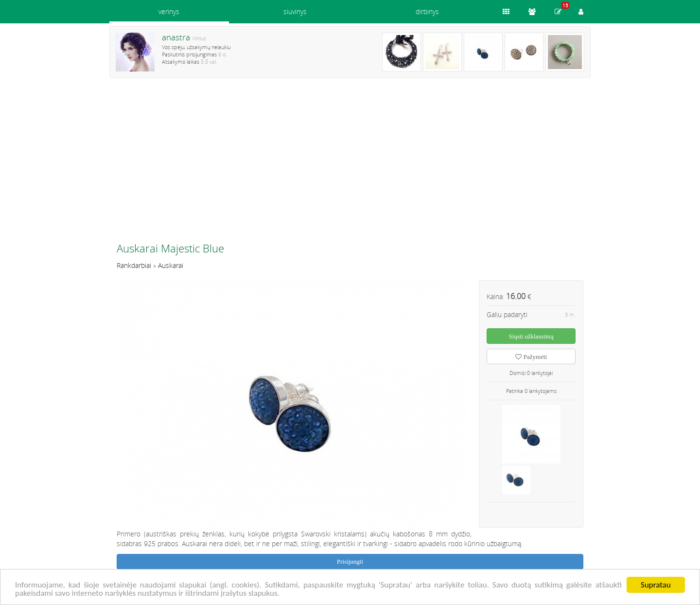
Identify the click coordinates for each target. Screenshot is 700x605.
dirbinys (427, 11)
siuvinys (295, 11)
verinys (169, 11)
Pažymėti (531, 357)
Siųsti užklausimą (531, 336)
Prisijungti (350, 561)
